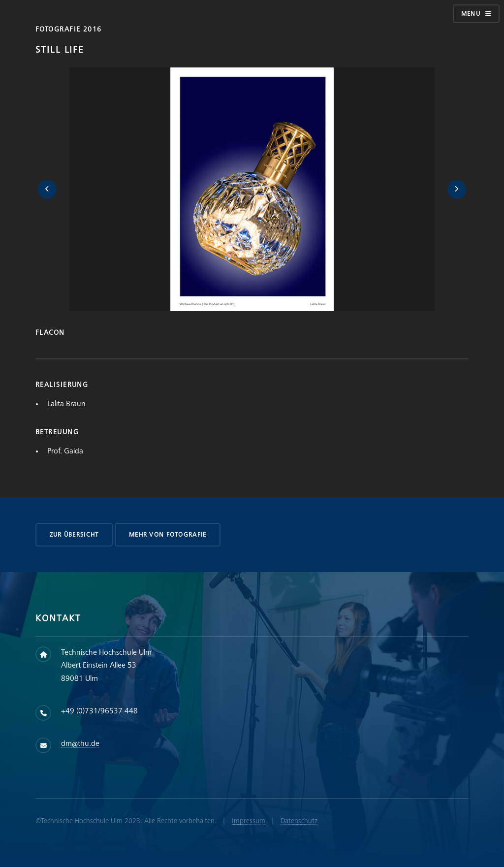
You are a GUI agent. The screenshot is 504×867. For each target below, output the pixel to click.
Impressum (249, 821)
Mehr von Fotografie (168, 535)
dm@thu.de (80, 744)
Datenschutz (299, 821)
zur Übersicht (74, 535)
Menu (471, 14)
